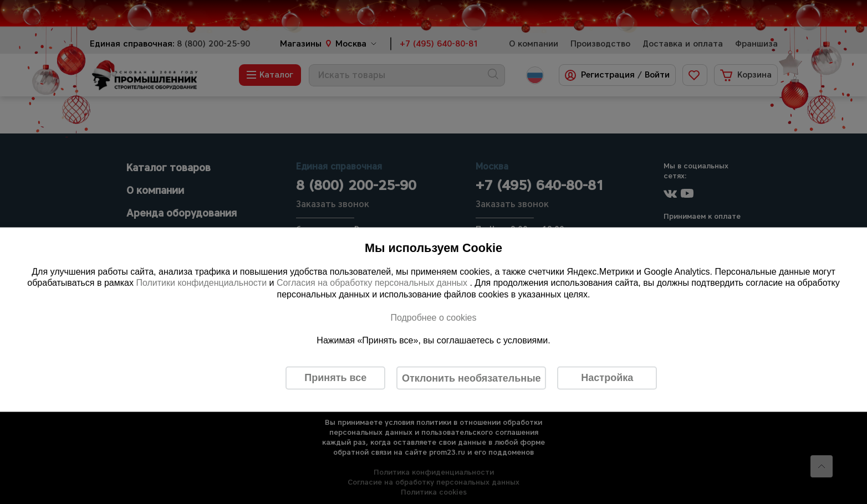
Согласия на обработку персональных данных (373, 283)
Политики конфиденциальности (201, 283)
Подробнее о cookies (433, 317)
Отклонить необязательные (471, 378)
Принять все (335, 378)
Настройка (607, 378)
